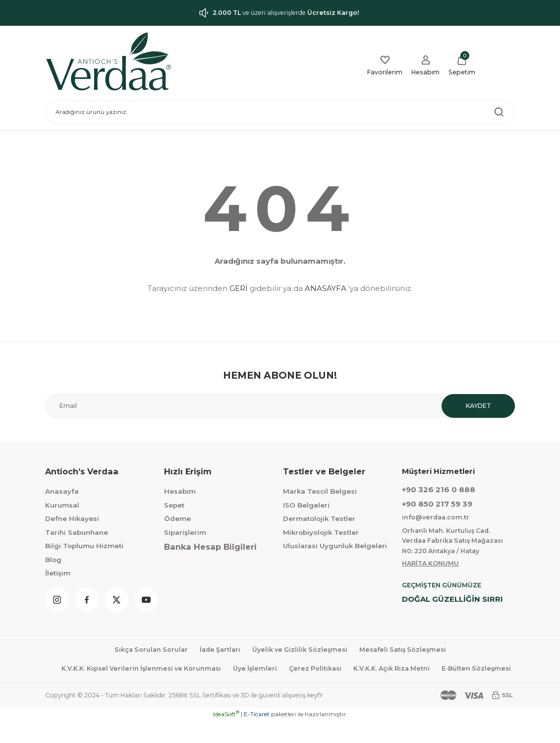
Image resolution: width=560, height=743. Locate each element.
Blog (53, 560)
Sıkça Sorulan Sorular (145, 651)
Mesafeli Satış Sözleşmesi (407, 651)
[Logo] (109, 61)
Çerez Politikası (359, 671)
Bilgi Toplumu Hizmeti (84, 546)
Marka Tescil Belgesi (320, 491)
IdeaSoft (226, 736)
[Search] (280, 112)
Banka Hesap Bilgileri (210, 547)
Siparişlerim (185, 532)
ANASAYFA (326, 288)
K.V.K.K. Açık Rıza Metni (438, 671)
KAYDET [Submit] (478, 406)
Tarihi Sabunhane (77, 532)
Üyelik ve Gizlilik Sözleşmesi (300, 651)
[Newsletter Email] (280, 406)
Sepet (174, 505)
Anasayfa (62, 491)
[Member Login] (423, 66)
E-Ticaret (257, 736)
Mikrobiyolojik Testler (321, 532)
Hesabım (180, 491)
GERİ (239, 288)
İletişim (58, 573)
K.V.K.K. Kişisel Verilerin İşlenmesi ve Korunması (178, 671)
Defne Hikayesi (72, 518)
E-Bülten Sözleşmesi (286, 690)
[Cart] (461, 66)
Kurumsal (62, 505)
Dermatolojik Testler (319, 518)
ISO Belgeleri (306, 505)
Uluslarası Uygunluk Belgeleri (335, 546)
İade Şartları (217, 651)
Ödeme (177, 518)
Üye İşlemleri (296, 671)
